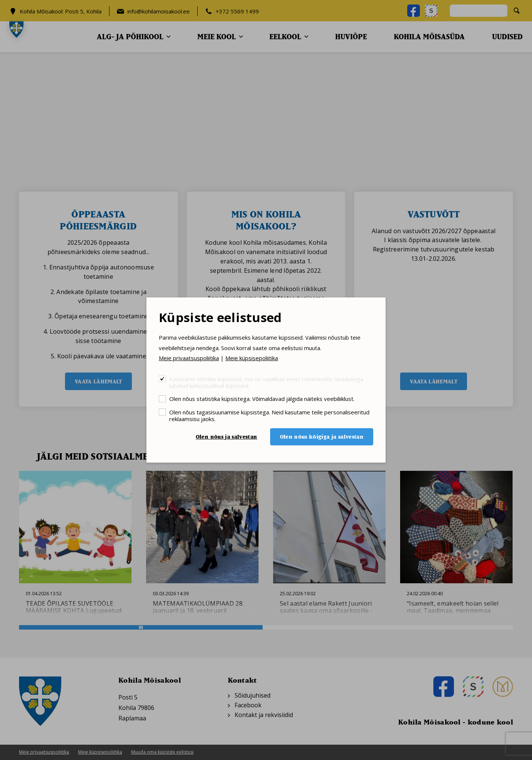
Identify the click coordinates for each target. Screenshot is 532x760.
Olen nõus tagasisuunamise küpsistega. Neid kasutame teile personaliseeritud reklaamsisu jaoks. (269, 415)
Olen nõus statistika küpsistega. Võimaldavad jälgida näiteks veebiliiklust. (262, 398)
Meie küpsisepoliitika (252, 358)
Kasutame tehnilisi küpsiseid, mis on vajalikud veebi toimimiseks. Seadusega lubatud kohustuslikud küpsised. (266, 382)
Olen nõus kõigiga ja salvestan (322, 437)
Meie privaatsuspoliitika (189, 358)
